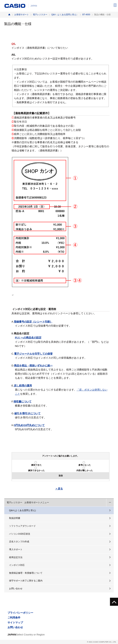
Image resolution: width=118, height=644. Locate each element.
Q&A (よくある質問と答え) (22, 510)
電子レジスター (40, 15)
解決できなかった (36, 470)
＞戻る (59, 489)
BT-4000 (86, 15)
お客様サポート (22, 15)
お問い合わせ (16, 589)
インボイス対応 (17, 565)
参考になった (85, 465)
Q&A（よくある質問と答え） (65, 15)
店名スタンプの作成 (19, 542)
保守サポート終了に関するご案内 (26, 581)
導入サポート (16, 549)
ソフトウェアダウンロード (22, 526)
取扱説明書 (15, 518)
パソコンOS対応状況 (20, 534)
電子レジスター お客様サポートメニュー (28, 502)
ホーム (9, 15)
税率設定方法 (16, 557)
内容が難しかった (85, 470)
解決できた (36, 465)
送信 (61, 476)
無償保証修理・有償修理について (26, 573)
